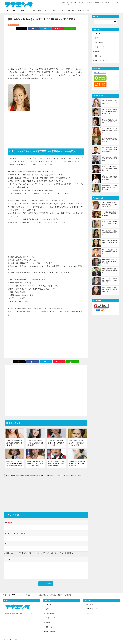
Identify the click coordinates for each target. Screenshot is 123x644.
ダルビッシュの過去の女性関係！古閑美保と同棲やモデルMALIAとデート (110, 111)
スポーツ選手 (37, 11)
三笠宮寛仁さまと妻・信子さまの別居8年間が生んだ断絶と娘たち (110, 159)
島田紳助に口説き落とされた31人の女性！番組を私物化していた (110, 252)
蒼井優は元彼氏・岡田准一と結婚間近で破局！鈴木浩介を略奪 (110, 242)
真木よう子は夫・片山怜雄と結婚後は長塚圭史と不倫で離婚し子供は (110, 280)
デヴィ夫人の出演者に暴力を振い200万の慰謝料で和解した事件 (77, 443)
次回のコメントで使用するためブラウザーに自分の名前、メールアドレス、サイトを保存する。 (40, 553)
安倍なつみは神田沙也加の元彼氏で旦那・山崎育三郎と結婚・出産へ (35, 464)
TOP (10, 595)
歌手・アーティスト (84, 11)
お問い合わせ (89, 604)
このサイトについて (91, 609)
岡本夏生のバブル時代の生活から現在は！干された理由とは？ (77, 464)
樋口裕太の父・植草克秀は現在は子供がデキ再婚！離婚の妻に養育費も (110, 168)
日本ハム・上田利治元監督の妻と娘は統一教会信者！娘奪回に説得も (110, 140)
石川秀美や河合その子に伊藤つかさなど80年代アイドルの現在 (56, 443)
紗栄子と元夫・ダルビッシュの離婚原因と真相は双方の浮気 (110, 130)
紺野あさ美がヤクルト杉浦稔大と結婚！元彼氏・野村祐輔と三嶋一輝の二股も (110, 204)
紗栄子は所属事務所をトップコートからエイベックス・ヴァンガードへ (110, 102)
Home (7, 11)
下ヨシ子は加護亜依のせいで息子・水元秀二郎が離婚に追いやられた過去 (26, 476)
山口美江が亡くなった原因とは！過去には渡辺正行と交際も (110, 223)
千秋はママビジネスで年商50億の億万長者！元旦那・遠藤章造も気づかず (14, 464)
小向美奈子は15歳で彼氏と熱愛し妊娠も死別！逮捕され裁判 (35, 443)
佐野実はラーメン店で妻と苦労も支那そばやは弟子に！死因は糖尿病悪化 (110, 178)
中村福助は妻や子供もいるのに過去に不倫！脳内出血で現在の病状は (110, 261)
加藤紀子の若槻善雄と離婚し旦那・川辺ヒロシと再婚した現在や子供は (110, 290)
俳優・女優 (71, 11)
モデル (61, 11)
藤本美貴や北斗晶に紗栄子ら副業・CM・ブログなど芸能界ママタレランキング (67, 476)
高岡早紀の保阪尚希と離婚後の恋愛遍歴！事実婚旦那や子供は (110, 233)
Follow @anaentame (100, 73)
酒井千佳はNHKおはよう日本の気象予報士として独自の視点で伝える (110, 187)
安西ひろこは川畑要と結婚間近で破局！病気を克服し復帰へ (14, 443)
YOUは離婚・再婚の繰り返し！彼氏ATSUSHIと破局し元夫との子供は (110, 214)
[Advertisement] (46, 48)
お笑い (14, 11)
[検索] (105, 22)
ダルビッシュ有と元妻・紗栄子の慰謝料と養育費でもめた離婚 (110, 121)
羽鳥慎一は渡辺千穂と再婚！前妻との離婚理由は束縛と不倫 (110, 271)
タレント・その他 (50, 11)
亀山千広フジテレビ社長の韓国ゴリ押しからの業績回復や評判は (56, 464)
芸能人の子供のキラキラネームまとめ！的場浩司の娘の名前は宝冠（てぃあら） (110, 149)
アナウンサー (25, 11)
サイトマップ (89, 613)
